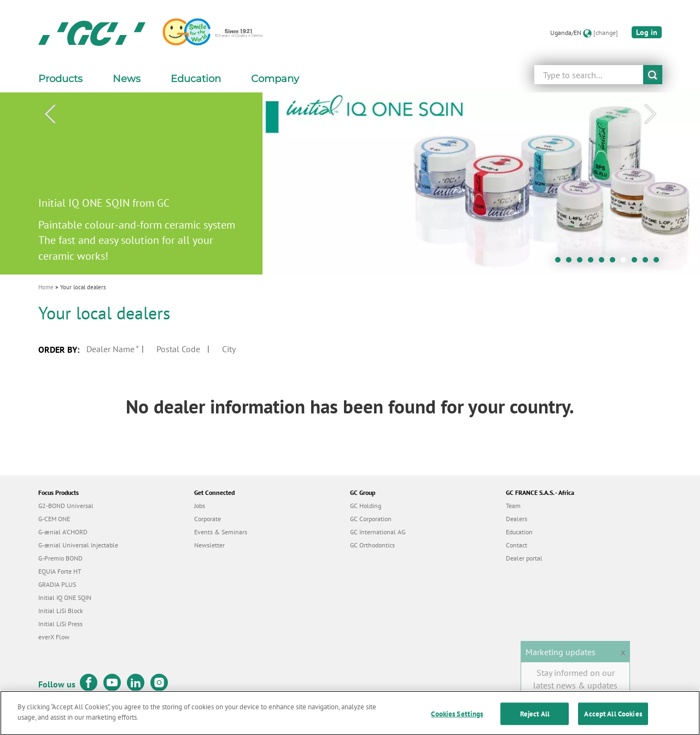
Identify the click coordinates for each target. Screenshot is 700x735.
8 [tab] (637, 262)
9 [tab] (648, 262)
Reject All (535, 719)
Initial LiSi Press (60, 624)
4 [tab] (593, 262)
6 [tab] (615, 262)
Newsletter (209, 545)
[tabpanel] (350, 183)
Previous (50, 114)
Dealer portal (524, 558)
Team (513, 506)
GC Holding (366, 506)
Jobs (200, 506)
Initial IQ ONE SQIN (65, 597)
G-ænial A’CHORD (63, 532)
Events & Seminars (221, 532)
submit (653, 75)
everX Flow (54, 637)
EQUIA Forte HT (60, 571)
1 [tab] (561, 262)
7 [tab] (626, 262)
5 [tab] (604, 262)
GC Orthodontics (372, 545)
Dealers (517, 519)
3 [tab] (582, 262)
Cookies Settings (457, 719)
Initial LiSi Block (61, 611)
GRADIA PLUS (57, 584)
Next (650, 114)
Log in (647, 32)
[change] (606, 33)
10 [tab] (659, 262)
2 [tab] (571, 262)
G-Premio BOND (60, 558)
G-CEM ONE (54, 519)
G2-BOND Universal (66, 506)
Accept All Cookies (613, 719)
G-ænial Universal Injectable (78, 545)
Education (519, 532)
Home (46, 287)
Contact (517, 545)
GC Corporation (371, 519)
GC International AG (378, 532)
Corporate (208, 519)
